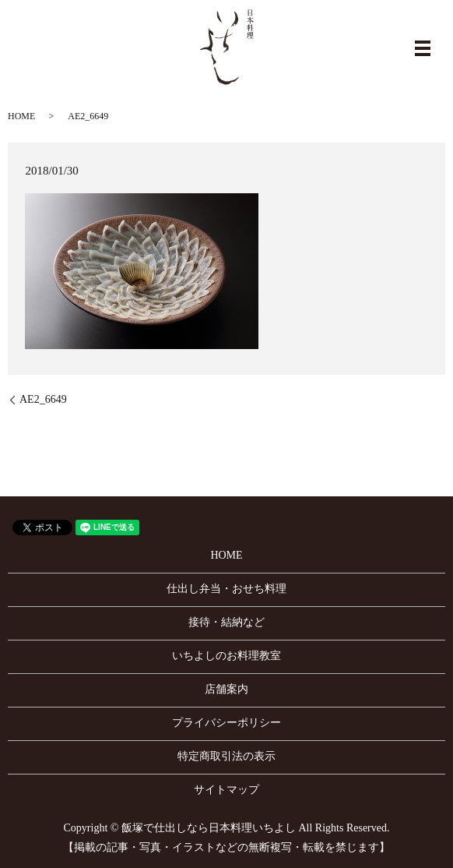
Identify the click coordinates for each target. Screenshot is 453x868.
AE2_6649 (43, 399)
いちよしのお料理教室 (226, 656)
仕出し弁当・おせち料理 (226, 589)
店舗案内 (226, 689)
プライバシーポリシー (226, 723)
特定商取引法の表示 (226, 756)
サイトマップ (226, 790)
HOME (21, 116)
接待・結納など (226, 622)
